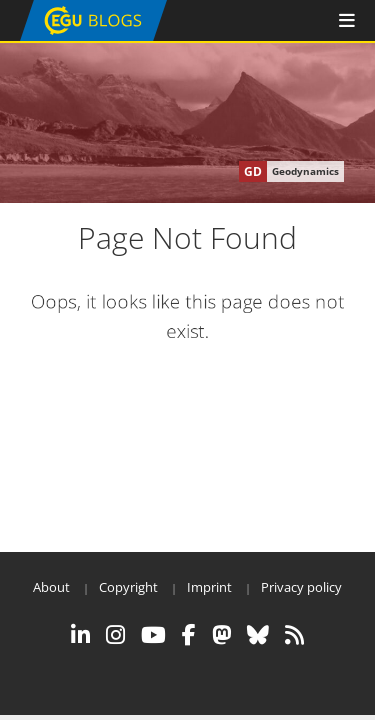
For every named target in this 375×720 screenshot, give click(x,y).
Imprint (209, 587)
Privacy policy (301, 587)
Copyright (128, 587)
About (51, 587)
